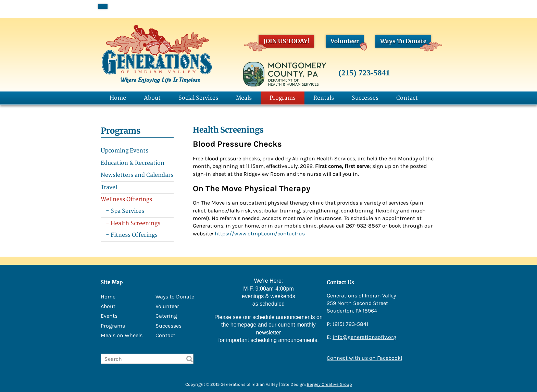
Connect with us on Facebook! (364, 358)
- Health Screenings (133, 223)
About (152, 98)
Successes (365, 98)
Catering (166, 316)
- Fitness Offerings (132, 235)
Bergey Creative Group (329, 384)
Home (118, 98)
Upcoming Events (124, 151)
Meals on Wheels (122, 335)
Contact (407, 98)
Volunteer (347, 42)
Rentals (324, 98)
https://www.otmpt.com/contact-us (259, 234)
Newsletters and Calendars (137, 175)
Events (109, 316)
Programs (283, 98)
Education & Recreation (133, 163)
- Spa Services (125, 211)
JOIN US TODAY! (284, 42)
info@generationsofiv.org (364, 337)
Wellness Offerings (126, 199)
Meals (244, 98)
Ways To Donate (406, 42)
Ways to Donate (175, 297)
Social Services (198, 98)
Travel (109, 187)
